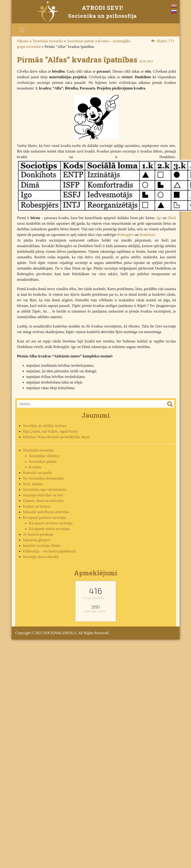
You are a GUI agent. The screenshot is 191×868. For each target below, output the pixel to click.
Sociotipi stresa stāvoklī (41, 557)
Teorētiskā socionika (48, 41)
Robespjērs (126, 235)
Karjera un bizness (37, 506)
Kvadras (35, 467)
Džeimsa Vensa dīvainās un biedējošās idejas (56, 437)
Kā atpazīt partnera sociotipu (44, 518)
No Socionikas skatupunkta (43, 478)
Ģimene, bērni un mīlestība (43, 501)
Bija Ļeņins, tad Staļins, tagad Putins (50, 431)
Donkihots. (148, 235)
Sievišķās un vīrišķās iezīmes (45, 426)
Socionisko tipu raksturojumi (45, 489)
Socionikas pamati (81, 41)
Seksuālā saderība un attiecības (46, 512)
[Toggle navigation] (22, 30)
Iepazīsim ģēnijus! (37, 540)
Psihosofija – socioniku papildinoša (49, 551)
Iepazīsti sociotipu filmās (42, 546)
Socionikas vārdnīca (44, 456)
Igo (159, 218)
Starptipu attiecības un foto (43, 495)
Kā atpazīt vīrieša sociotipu (49, 529)
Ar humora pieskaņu (38, 534)
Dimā (172, 218)
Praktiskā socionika (37, 473)
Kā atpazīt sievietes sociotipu (51, 523)
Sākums (23, 41)
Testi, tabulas (33, 484)
